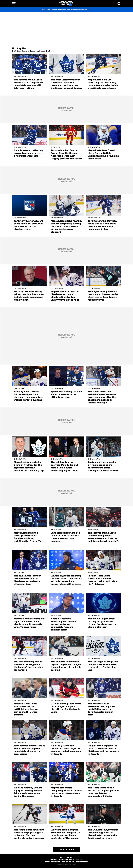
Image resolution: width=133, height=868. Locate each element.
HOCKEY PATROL (67, 857)
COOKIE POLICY (82, 862)
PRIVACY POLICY (68, 862)
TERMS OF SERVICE (53, 862)
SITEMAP (66, 864)
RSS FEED (60, 864)
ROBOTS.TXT (73, 864)
